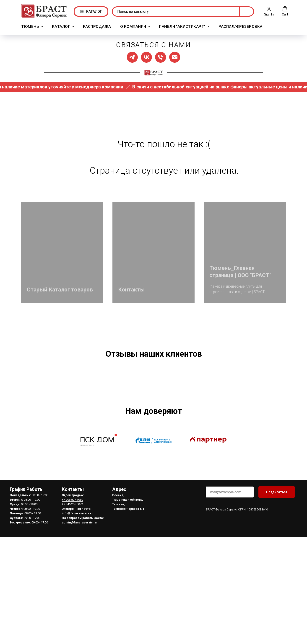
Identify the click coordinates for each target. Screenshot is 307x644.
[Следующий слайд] (263, 408)
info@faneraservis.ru (78, 580)
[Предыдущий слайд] (44, 408)
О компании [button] (134, 26)
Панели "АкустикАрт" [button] (183, 26)
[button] (269, 10)
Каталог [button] (62, 26)
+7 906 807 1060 (72, 567)
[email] (230, 559)
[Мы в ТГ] (132, 56)
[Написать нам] (175, 56)
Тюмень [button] (31, 26)
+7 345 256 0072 (72, 571)
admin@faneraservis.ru (79, 589)
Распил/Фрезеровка (241, 26)
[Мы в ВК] (146, 56)
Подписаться (277, 559)
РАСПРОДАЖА (97, 26)
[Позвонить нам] (161, 56)
